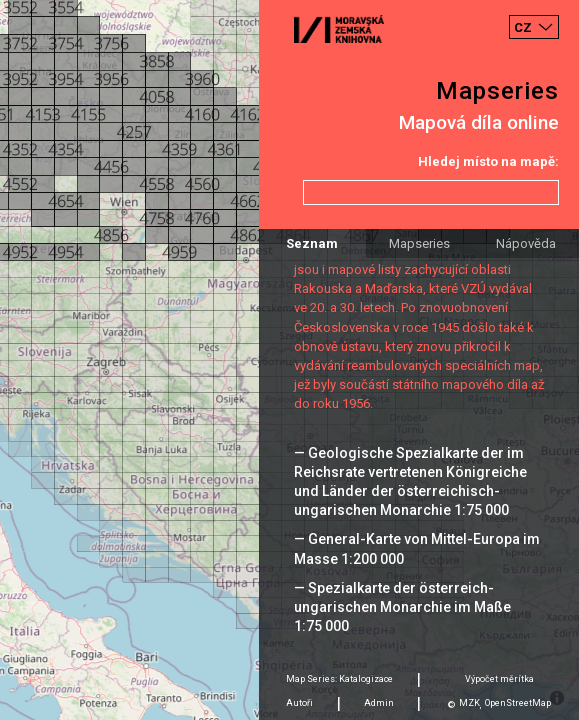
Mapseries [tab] (419, 243)
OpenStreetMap (518, 703)
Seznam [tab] (312, 243)
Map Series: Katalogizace (339, 679)
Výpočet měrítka (499, 679)
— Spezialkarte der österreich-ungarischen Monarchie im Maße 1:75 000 (402, 607)
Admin (379, 703)
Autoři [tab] (299, 703)
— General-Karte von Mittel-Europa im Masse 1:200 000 (417, 548)
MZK (469, 703)
